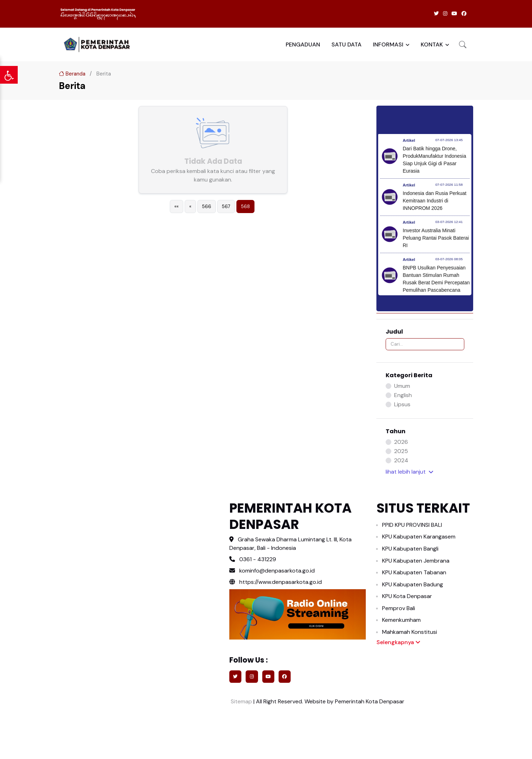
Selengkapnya (398, 642)
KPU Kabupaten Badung (413, 584)
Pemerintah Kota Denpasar (370, 701)
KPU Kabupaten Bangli (410, 549)
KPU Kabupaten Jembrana (416, 561)
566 (207, 207)
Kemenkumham (401, 620)
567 (226, 207)
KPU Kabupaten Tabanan (414, 572)
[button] (463, 44)
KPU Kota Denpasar (407, 596)
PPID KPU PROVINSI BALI (412, 525)
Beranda (72, 74)
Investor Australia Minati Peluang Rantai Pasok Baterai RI (436, 238)
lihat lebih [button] (410, 472)
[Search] (425, 344)
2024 (401, 460)
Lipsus (402, 404)
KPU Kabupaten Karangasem (419, 537)
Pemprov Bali (399, 608)
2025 (401, 451)
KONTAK (432, 44)
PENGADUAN (303, 44)
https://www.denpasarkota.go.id (276, 582)
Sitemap (241, 701)
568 (245, 207)
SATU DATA (346, 44)
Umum (402, 386)
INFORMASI (388, 44)
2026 (401, 442)
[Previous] (190, 207)
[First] (177, 207)
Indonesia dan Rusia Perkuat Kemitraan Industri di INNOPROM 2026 (435, 201)
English (403, 395)
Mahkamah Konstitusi (410, 632)
